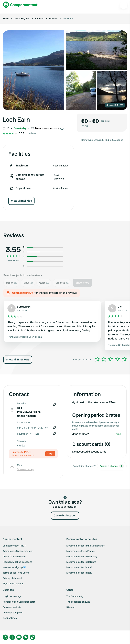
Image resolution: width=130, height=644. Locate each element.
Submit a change (114, 140)
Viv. (120, 307)
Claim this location (65, 515)
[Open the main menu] (124, 5)
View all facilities (21, 201)
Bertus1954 (24, 307)
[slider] (111, 359)
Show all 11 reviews (18, 360)
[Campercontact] (20, 5)
